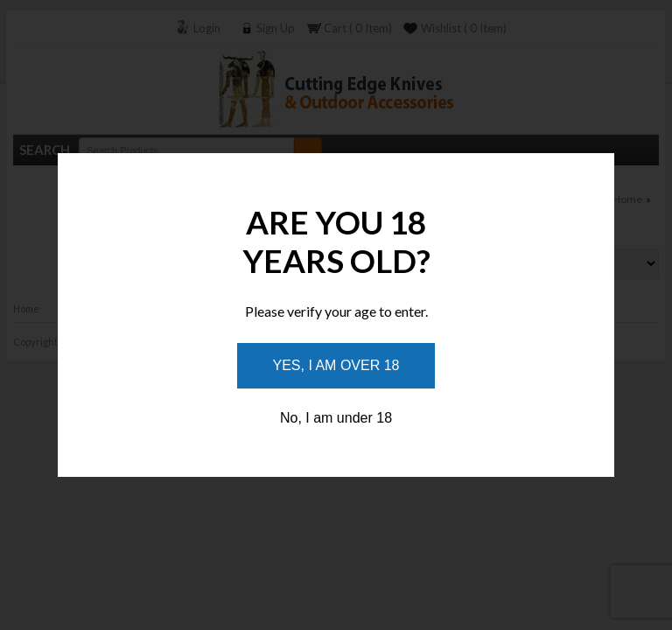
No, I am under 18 (336, 418)
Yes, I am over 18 (336, 365)
